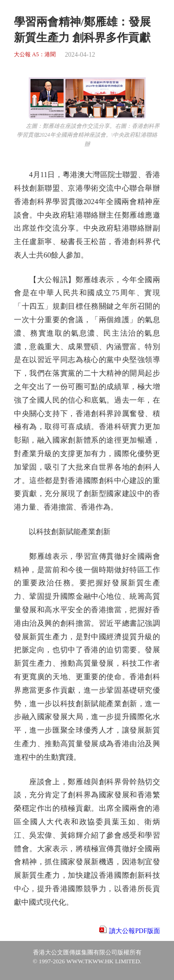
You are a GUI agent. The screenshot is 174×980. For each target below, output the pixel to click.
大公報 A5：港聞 (35, 55)
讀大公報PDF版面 (135, 931)
